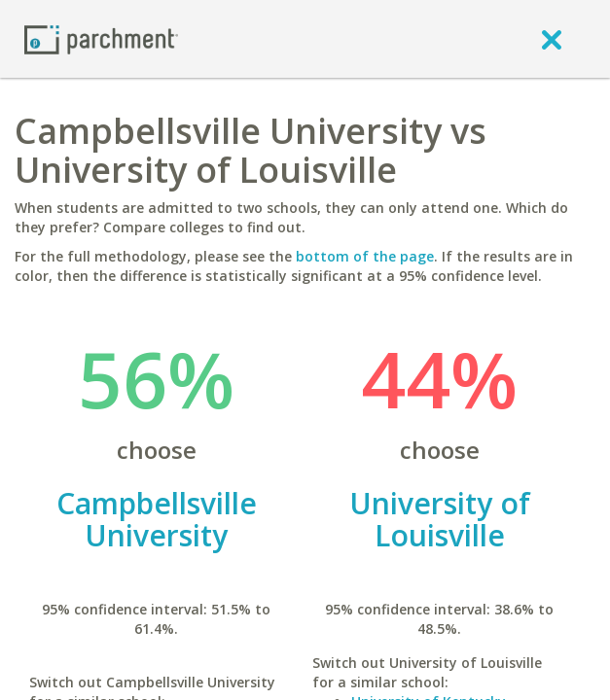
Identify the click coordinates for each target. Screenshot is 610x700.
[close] (552, 39)
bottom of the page (365, 256)
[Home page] (101, 38)
